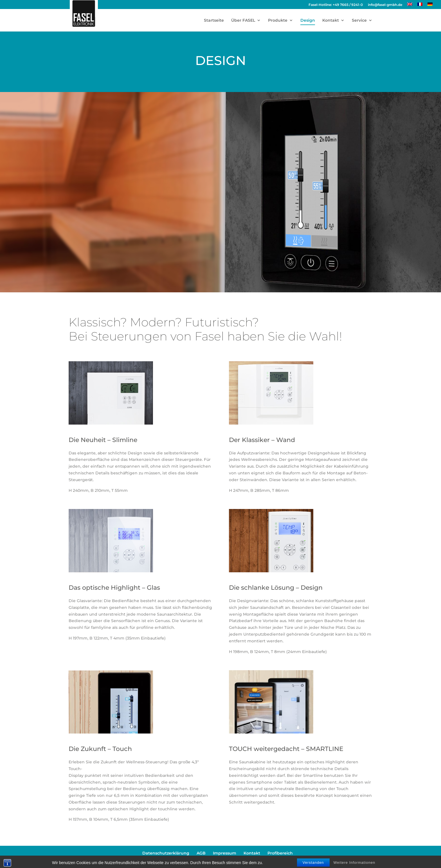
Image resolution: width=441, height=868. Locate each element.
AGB (201, 853)
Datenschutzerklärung (166, 853)
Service (359, 21)
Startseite (214, 21)
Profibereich (280, 853)
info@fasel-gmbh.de (385, 5)
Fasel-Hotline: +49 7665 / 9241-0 (336, 5)
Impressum (225, 853)
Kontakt (331, 21)
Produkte (278, 21)
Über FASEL (243, 21)
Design (308, 21)
